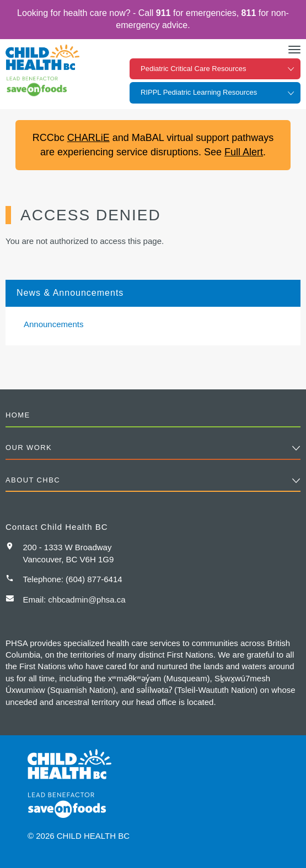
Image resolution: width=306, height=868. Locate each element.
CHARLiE (88, 138)
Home (18, 415)
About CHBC (33, 480)
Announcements (53, 324)
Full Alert (244, 152)
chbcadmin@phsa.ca (87, 600)
